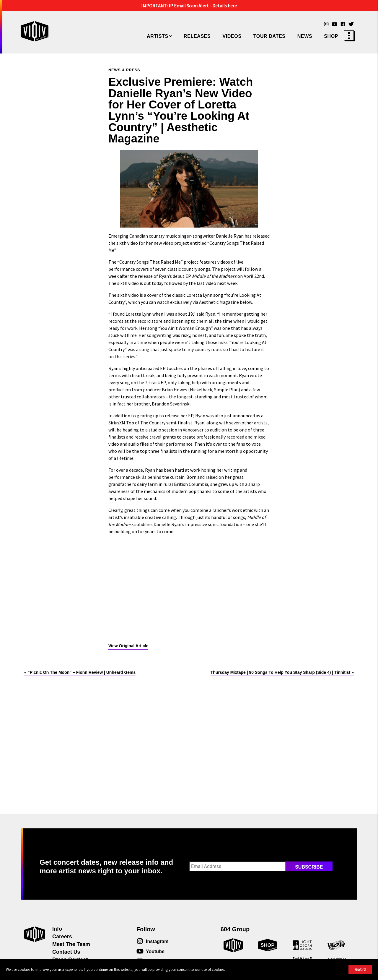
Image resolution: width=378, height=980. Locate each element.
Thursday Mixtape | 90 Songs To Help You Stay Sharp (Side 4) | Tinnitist (281, 672)
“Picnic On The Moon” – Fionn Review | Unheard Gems (82, 672)
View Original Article (128, 646)
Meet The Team (71, 944)
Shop (331, 36)
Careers (62, 937)
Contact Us (66, 952)
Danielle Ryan (230, 236)
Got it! (360, 969)
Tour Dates (269, 36)
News (305, 36)
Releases (197, 36)
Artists (158, 36)
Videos (232, 36)
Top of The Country (146, 423)
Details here (225, 6)
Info (57, 929)
